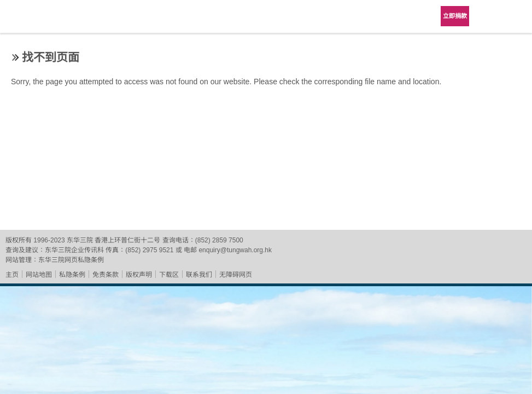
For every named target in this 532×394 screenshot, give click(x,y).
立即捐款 (455, 16)
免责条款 (106, 275)
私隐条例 (72, 275)
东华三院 (39, 20)
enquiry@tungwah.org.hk (235, 250)
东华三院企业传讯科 (74, 250)
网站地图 (39, 275)
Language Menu (488, 16)
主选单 (516, 16)
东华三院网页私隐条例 (71, 260)
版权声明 (139, 275)
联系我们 (199, 275)
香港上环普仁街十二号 (127, 240)
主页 (12, 275)
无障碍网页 (236, 275)
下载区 (169, 275)
